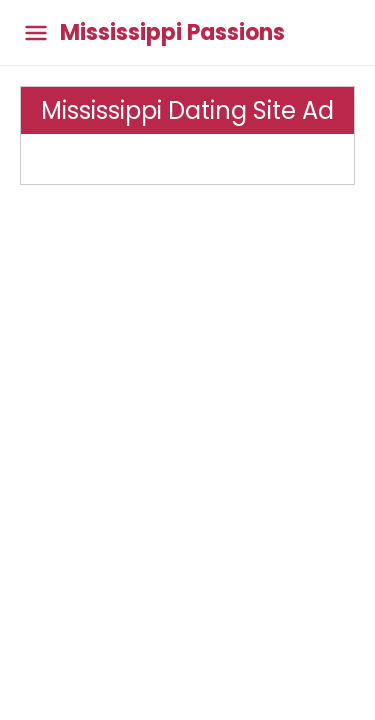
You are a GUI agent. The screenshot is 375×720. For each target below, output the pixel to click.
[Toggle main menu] (36, 32)
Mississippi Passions (172, 33)
